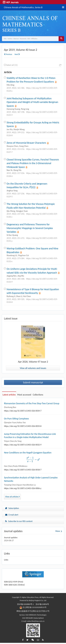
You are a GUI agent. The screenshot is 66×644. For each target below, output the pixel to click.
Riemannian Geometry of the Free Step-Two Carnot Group (32, 403)
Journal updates (11, 537)
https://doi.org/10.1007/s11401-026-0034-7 (23, 411)
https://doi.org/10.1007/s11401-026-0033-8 (23, 426)
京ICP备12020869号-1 (25, 604)
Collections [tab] (38, 395)
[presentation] (33, 459)
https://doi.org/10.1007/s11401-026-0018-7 (23, 470)
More (58, 531)
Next (17, 54)
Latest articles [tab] (9, 395)
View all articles (12, 497)
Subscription (12, 508)
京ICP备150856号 (42, 604)
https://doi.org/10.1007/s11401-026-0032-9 (23, 445)
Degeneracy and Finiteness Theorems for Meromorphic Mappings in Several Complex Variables (30, 228)
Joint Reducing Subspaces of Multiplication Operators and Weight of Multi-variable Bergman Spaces (32, 102)
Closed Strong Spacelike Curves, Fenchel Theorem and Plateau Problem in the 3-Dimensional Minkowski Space (33, 163)
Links (6, 560)
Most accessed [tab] (24, 395)
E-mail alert (12, 515)
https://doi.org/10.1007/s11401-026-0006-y (23, 488)
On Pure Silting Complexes (16, 419)
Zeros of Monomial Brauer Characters (26, 143)
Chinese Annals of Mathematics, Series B (23, 7)
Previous (8, 54)
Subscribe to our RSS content (19, 521)
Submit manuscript (33, 382)
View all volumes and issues (33, 368)
